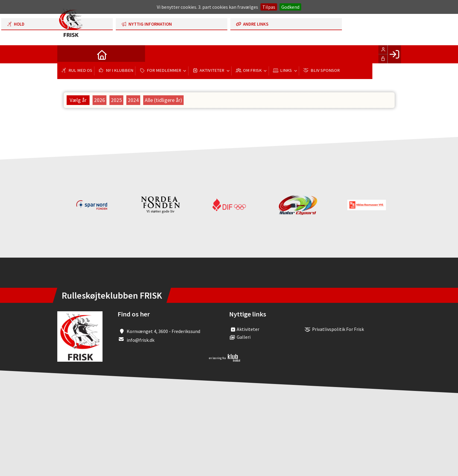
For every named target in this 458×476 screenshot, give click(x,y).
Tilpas (269, 7)
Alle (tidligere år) (163, 100)
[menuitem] (66, 54)
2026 (99, 100)
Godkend (290, 7)
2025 (116, 100)
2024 (133, 100)
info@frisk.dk (141, 340)
